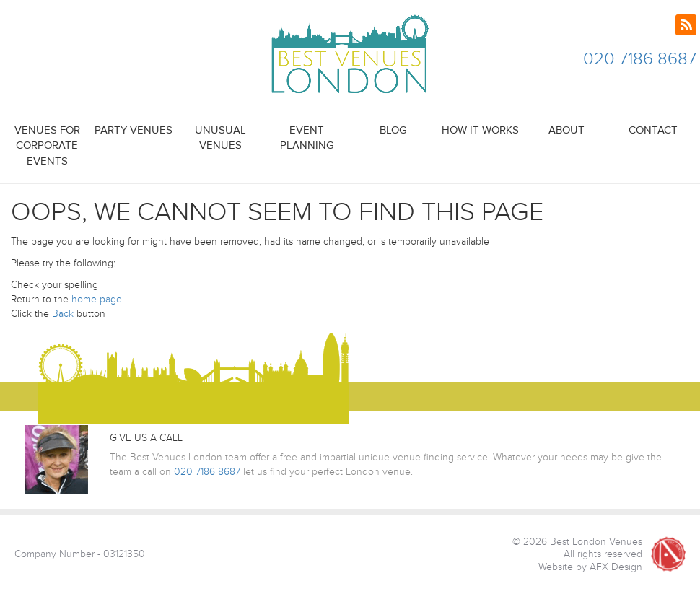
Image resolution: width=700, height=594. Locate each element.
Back (63, 314)
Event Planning (307, 138)
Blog (393, 130)
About (566, 130)
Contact (653, 130)
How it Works (480, 130)
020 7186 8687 (640, 59)
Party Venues (134, 130)
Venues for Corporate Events (47, 146)
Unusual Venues (220, 138)
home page (97, 299)
